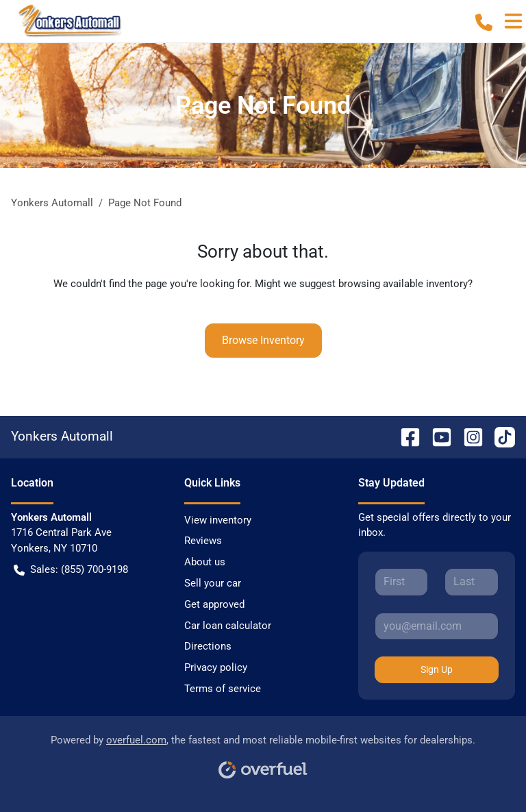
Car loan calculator (228, 626)
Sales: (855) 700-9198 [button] (71, 570)
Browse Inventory (263, 340)
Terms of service (223, 689)
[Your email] (437, 626)
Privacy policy (216, 667)
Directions (208, 646)
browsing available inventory (403, 284)
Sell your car (213, 583)
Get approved (214, 604)
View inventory (218, 520)
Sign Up (437, 669)
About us (205, 562)
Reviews (203, 541)
